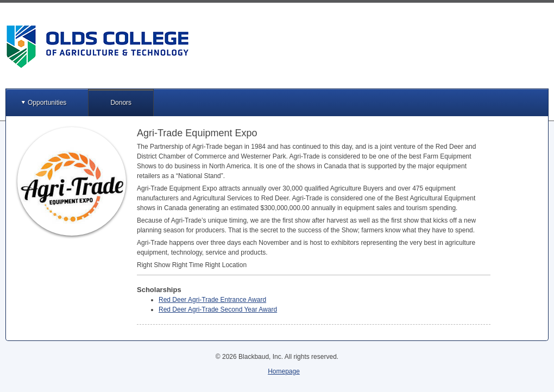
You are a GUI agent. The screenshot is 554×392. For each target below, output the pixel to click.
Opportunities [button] (47, 103)
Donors (121, 103)
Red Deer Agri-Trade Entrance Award (212, 300)
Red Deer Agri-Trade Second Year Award (218, 309)
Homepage (284, 371)
